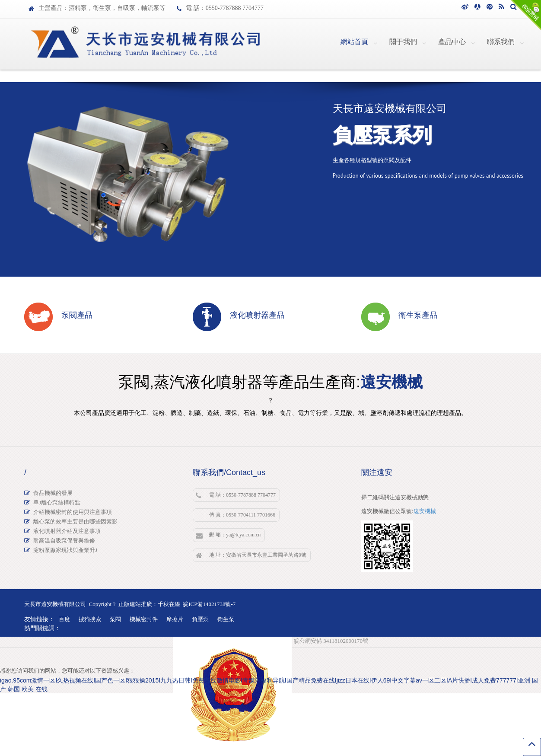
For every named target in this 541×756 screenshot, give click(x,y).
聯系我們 (501, 42)
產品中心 (452, 42)
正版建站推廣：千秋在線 (149, 604)
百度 (64, 619)
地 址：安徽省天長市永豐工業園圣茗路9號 (251, 555)
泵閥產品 (77, 315)
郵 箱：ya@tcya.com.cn (228, 535)
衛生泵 (226, 619)
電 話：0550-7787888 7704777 (236, 495)
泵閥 (115, 619)
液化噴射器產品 (257, 315)
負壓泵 (200, 619)
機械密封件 (144, 619)
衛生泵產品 (418, 315)
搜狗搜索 (90, 619)
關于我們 (403, 42)
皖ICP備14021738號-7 (209, 604)
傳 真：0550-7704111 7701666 (242, 515)
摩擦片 (175, 619)
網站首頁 (354, 42)
